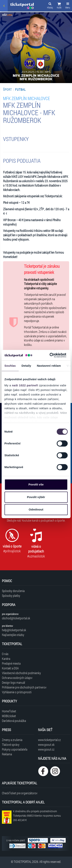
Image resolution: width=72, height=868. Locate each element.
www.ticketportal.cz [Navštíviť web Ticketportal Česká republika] (49, 740)
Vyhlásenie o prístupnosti (17, 692)
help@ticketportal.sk (14, 630)
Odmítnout (36, 509)
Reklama (7, 754)
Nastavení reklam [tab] (49, 366)
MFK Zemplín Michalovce (26, 98)
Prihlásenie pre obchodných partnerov (24, 687)
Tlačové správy (11, 745)
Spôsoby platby (11, 596)
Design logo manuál (13, 682)
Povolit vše (36, 484)
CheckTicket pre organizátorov (20, 793)
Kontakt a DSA (10, 668)
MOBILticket (9, 716)
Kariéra (6, 659)
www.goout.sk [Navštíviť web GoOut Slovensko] (46, 745)
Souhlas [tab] (10, 366)
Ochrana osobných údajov (17, 678)
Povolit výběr (36, 497)
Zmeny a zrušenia (12, 740)
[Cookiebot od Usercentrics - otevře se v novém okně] (50, 355)
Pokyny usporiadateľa (15, 749)
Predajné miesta (11, 663)
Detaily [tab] (26, 366)
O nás (5, 654)
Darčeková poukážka (14, 721)
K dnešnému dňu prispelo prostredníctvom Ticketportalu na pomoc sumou (37, 816)
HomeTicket (9, 711)
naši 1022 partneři (25, 385)
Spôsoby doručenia (13, 591)
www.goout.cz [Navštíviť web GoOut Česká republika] (46, 749)
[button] (59, 6)
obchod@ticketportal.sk (16, 618)
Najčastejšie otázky (13, 635)
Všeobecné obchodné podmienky (21, 673)
